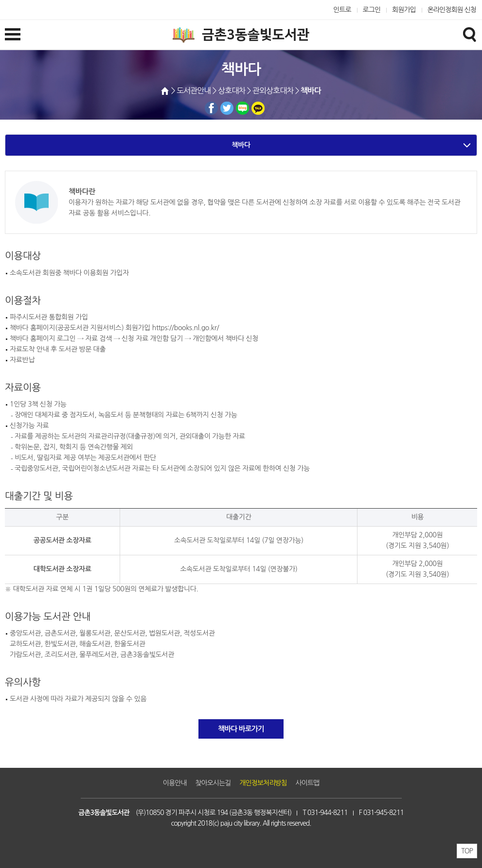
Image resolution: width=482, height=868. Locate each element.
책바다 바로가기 (241, 729)
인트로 (342, 10)
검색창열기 (469, 34)
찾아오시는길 (213, 783)
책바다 (241, 145)
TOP (467, 851)
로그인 (372, 10)
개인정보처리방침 (263, 783)
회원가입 (404, 10)
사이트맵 (308, 783)
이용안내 (175, 783)
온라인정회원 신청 (452, 10)
